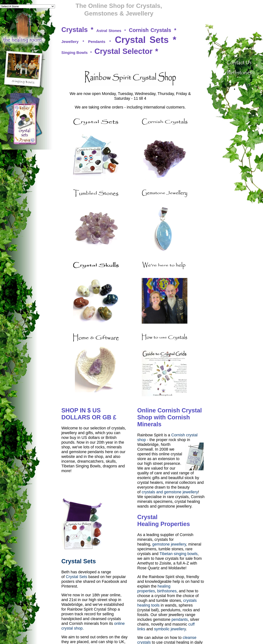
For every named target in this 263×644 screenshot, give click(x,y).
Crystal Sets (142, 40)
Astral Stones (109, 31)
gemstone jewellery (169, 544)
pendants (180, 619)
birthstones (167, 591)
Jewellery (70, 42)
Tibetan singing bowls (178, 554)
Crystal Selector (123, 51)
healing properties (154, 589)
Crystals (75, 30)
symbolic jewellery (170, 629)
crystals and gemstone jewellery (170, 492)
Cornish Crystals (150, 30)
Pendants (97, 42)
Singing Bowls (75, 53)
